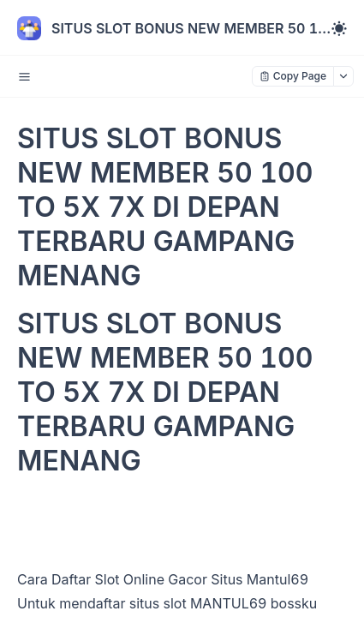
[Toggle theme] (339, 28)
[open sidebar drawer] (24, 76)
